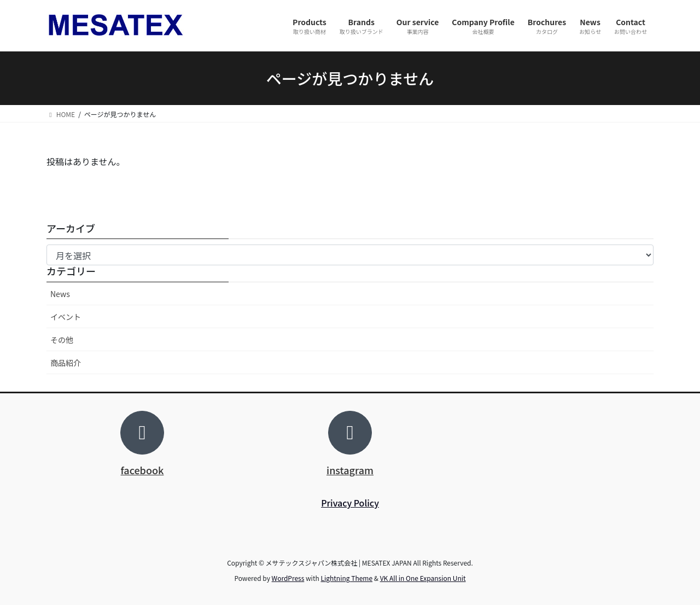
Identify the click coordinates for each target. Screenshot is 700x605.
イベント (66, 317)
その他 (62, 340)
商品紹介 (66, 363)
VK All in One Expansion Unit (423, 578)
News (60, 294)
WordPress (288, 578)
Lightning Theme (346, 578)
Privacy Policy (350, 503)
